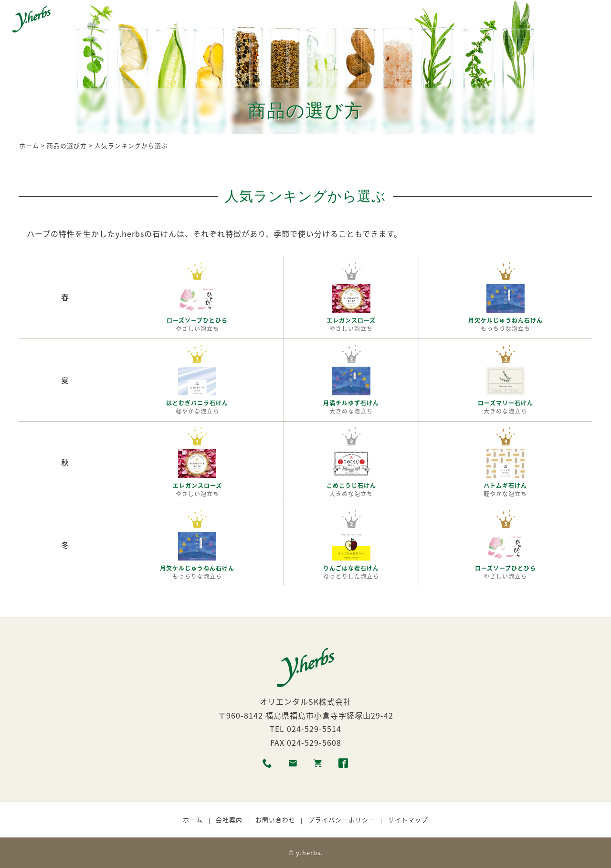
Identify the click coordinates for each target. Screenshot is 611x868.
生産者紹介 (244, 21)
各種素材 (198, 21)
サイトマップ (408, 820)
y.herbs (308, 852)
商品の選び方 (297, 21)
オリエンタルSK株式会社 (305, 701)
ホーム (117, 21)
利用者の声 (350, 21)
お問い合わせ (275, 820)
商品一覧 (156, 21)
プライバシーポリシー (342, 820)
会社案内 (229, 820)
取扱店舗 (396, 21)
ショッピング (446, 21)
